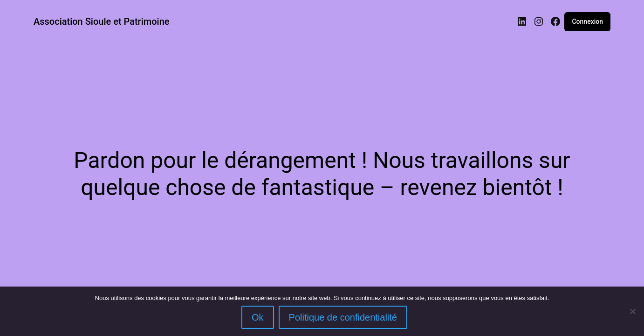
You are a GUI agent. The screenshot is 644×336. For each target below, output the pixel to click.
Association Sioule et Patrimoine (102, 21)
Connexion (587, 21)
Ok (258, 317)
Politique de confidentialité (343, 317)
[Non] (632, 311)
